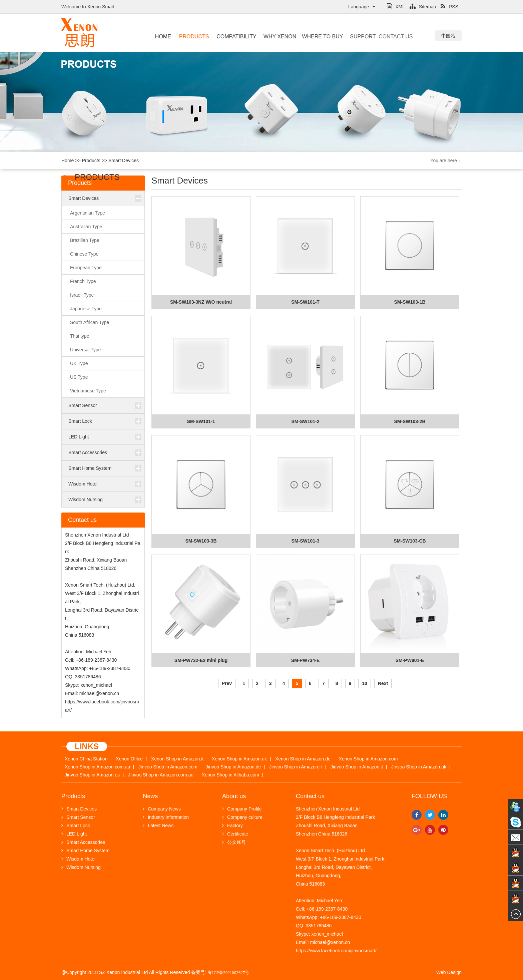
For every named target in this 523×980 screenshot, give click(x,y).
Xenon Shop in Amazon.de (303, 759)
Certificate (235, 834)
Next (383, 683)
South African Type (90, 322)
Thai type (80, 336)
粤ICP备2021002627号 (228, 972)
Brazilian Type (85, 240)
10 (365, 683)
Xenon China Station (86, 759)
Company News (162, 809)
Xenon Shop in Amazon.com (368, 759)
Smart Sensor (83, 405)
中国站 (448, 36)
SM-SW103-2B (410, 421)
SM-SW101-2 (305, 421)
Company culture (242, 817)
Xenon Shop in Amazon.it (177, 759)
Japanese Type (86, 309)
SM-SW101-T (305, 302)
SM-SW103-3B (201, 541)
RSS (449, 7)
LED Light (79, 437)
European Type (86, 268)
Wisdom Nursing (86, 500)
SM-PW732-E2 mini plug (201, 660)
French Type (83, 281)
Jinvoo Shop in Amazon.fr (296, 767)
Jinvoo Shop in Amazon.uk (419, 767)
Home (163, 37)
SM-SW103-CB (410, 541)
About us (234, 796)
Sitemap (423, 7)
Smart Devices (124, 160)
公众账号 (234, 842)
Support (356, 37)
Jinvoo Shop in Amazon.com (168, 767)
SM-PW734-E (306, 660)
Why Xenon (276, 37)
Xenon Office (129, 759)
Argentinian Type (88, 213)
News (150, 796)
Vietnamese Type (88, 391)
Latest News (158, 826)
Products (193, 37)
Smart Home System (90, 468)
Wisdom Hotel (83, 484)
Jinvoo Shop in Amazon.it (357, 767)
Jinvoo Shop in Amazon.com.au (161, 775)
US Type (79, 377)
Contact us (384, 37)
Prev (227, 683)
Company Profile (242, 809)
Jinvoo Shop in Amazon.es (92, 775)
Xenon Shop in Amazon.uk (239, 759)
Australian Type (86, 227)
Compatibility (234, 37)
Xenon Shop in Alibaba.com (230, 775)
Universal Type (85, 350)
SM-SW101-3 (305, 541)
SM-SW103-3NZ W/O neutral (201, 302)
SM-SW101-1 (201, 421)
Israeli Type (82, 295)
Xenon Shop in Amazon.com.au (97, 767)
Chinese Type (84, 254)
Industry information (166, 817)
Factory (232, 826)
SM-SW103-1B (410, 302)
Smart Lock (80, 421)
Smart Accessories (88, 452)
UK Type (79, 363)
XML (396, 7)
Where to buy (316, 37)
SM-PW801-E (410, 660)
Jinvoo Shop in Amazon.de (233, 767)
